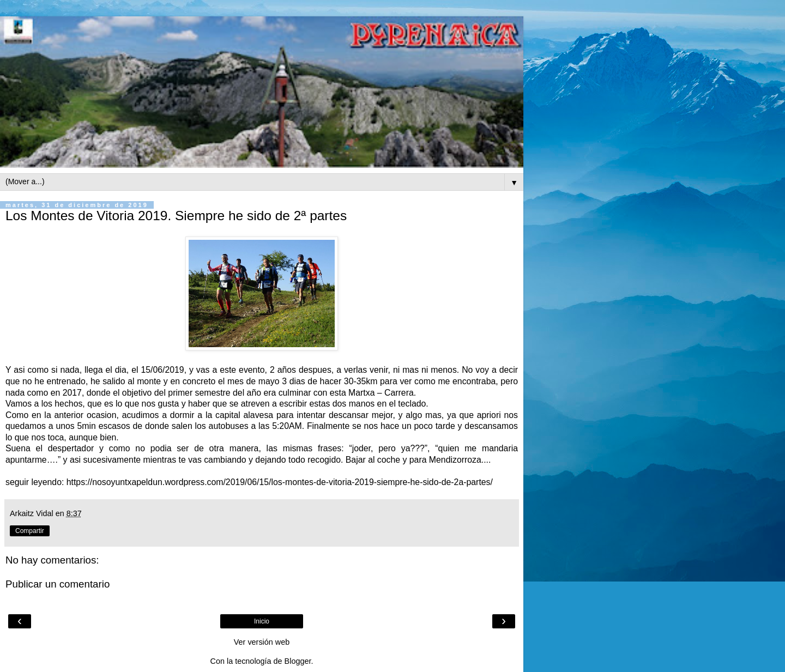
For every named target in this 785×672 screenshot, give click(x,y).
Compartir (30, 531)
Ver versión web (262, 642)
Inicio (262, 621)
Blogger (298, 661)
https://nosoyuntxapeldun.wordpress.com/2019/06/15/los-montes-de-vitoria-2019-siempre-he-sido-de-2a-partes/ (280, 482)
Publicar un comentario (58, 584)
